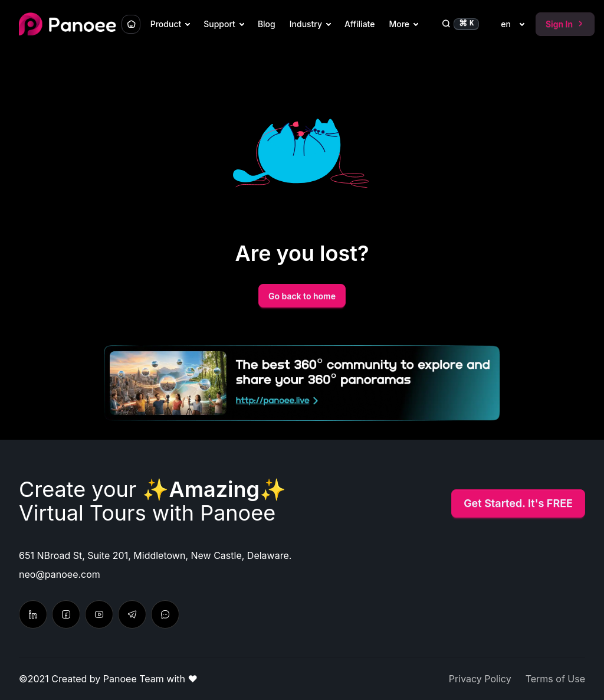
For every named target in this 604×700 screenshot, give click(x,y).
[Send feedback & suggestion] (165, 614)
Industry (306, 24)
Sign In (565, 24)
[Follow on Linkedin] (33, 614)
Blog (267, 24)
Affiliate (360, 24)
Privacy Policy (480, 679)
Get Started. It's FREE (518, 503)
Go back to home (302, 296)
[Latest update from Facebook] (66, 614)
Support (219, 24)
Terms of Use (555, 679)
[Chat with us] (132, 614)
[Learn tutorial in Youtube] (99, 614)
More (399, 24)
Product (166, 24)
